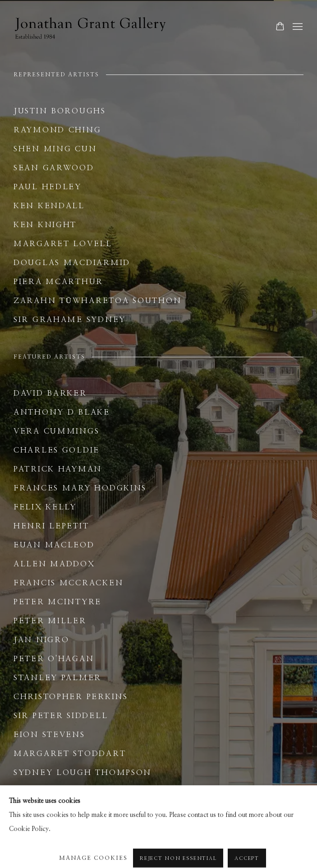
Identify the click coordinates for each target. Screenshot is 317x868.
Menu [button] (297, 27)
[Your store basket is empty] (280, 27)
